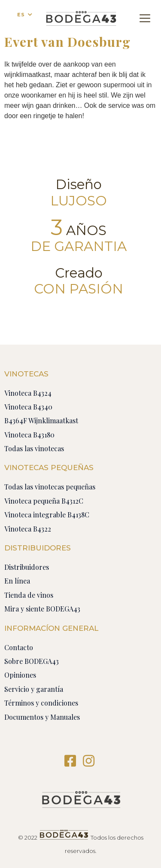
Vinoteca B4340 (28, 407)
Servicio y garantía (34, 689)
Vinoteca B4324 (28, 393)
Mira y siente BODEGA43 (42, 609)
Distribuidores (27, 567)
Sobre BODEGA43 (32, 661)
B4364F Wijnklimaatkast (41, 420)
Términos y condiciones (41, 703)
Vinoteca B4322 (28, 529)
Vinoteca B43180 (29, 435)
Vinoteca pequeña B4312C (44, 501)
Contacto (19, 647)
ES (21, 15)
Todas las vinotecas (34, 448)
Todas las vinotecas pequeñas (50, 487)
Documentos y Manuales (42, 717)
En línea (17, 581)
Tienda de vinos (29, 595)
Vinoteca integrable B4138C (47, 515)
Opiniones (20, 675)
